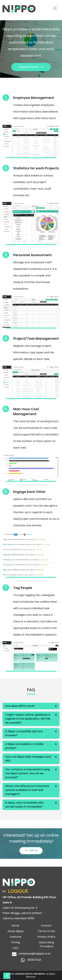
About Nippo (16, 931)
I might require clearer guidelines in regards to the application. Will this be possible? (28, 719)
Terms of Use (46, 931)
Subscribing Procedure (47, 944)
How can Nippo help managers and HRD (28, 759)
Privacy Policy (46, 937)
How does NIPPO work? (20, 706)
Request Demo (31, 67)
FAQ (15, 948)
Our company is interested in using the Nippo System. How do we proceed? (28, 773)
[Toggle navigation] (55, 8)
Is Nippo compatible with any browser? (24, 733)
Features (16, 937)
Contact (46, 926)
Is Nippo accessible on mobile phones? (24, 746)
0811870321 (31, 960)
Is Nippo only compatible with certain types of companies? (24, 805)
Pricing (15, 942)
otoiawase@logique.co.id (31, 954)
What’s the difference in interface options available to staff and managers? (27, 790)
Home (15, 926)
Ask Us (31, 850)
